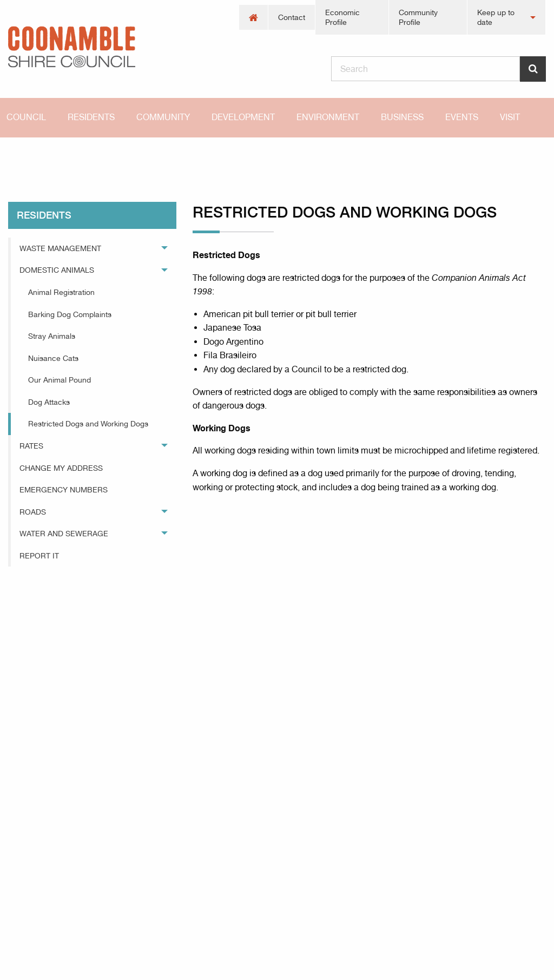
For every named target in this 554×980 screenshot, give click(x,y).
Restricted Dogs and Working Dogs (190, 156)
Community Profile (418, 17)
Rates (31, 446)
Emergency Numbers (64, 490)
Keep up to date (496, 17)
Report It (39, 556)
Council (26, 117)
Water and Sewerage (64, 534)
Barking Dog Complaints (70, 314)
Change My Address (61, 468)
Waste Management (60, 248)
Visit (510, 117)
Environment (328, 117)
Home (19, 156)
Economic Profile (342, 17)
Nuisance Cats (53, 358)
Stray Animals (52, 336)
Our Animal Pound (60, 380)
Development (243, 117)
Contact (292, 17)
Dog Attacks (49, 402)
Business (402, 117)
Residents (91, 117)
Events (462, 117)
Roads (33, 512)
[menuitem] (254, 17)
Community (163, 117)
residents (79, 156)
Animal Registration (61, 292)
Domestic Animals (57, 270)
